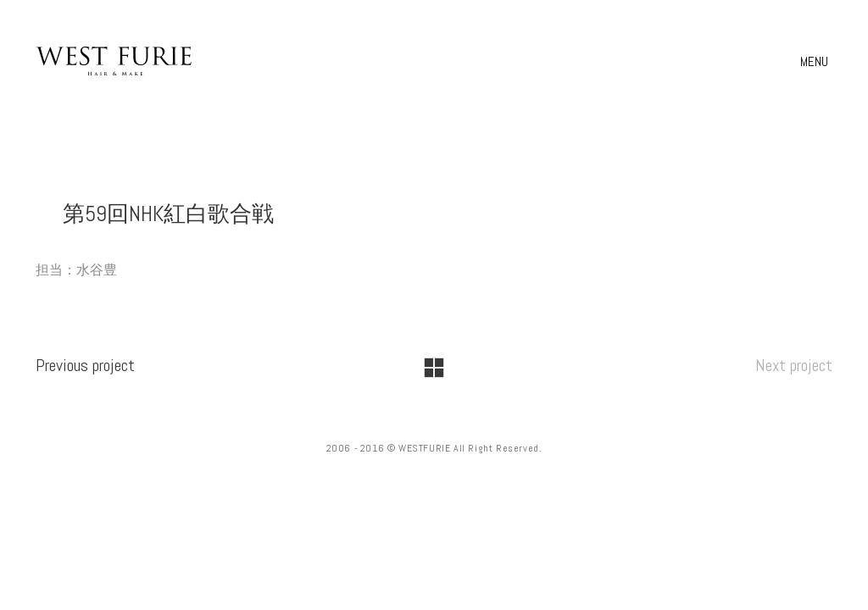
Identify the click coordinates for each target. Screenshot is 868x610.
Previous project (85, 365)
